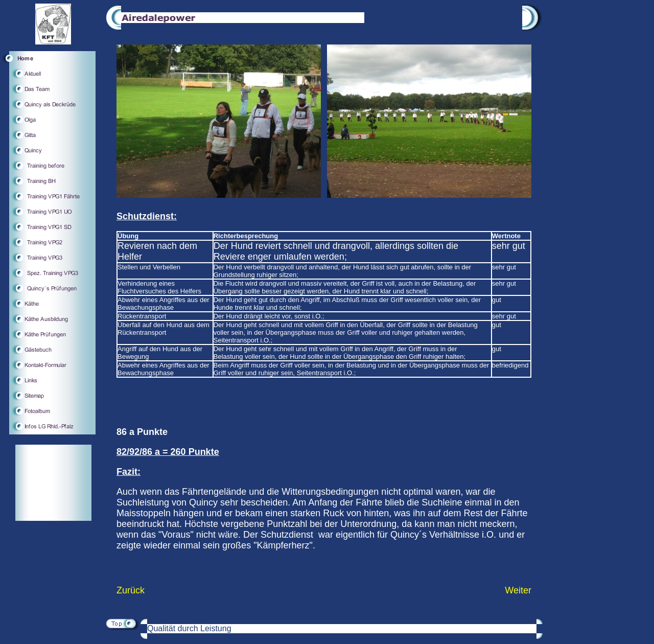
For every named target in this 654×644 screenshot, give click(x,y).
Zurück (131, 590)
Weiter (518, 590)
